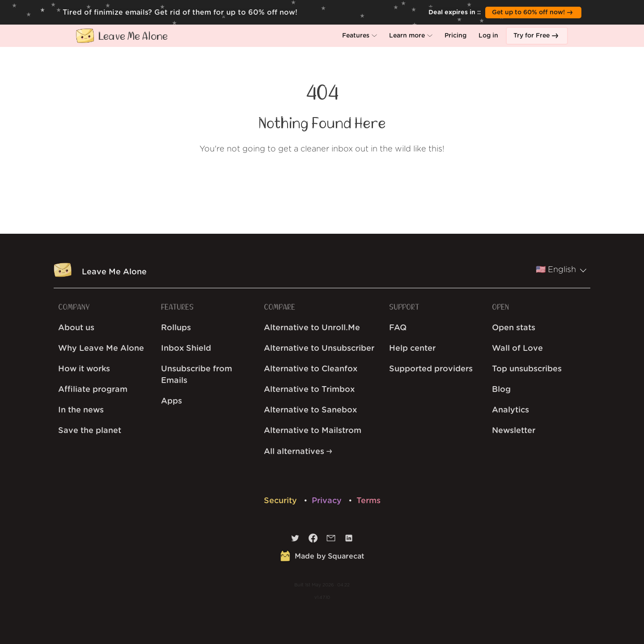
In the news (81, 410)
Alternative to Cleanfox (311, 369)
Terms (369, 501)
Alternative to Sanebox (310, 410)
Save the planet (90, 431)
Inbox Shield (186, 349)
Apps (172, 401)
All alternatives (298, 452)
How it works (84, 369)
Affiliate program (93, 390)
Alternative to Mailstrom (313, 431)
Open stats (514, 328)
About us (76, 328)
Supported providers (431, 369)
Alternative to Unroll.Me (312, 328)
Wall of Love (517, 349)
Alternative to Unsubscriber (319, 349)
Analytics (511, 410)
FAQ (398, 328)
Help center (412, 349)
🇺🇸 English (561, 270)
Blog (501, 390)
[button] (360, 36)
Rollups (176, 328)
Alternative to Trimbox (309, 390)
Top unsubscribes (527, 369)
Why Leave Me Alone (101, 349)
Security (282, 501)
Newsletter (514, 431)
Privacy (328, 501)
